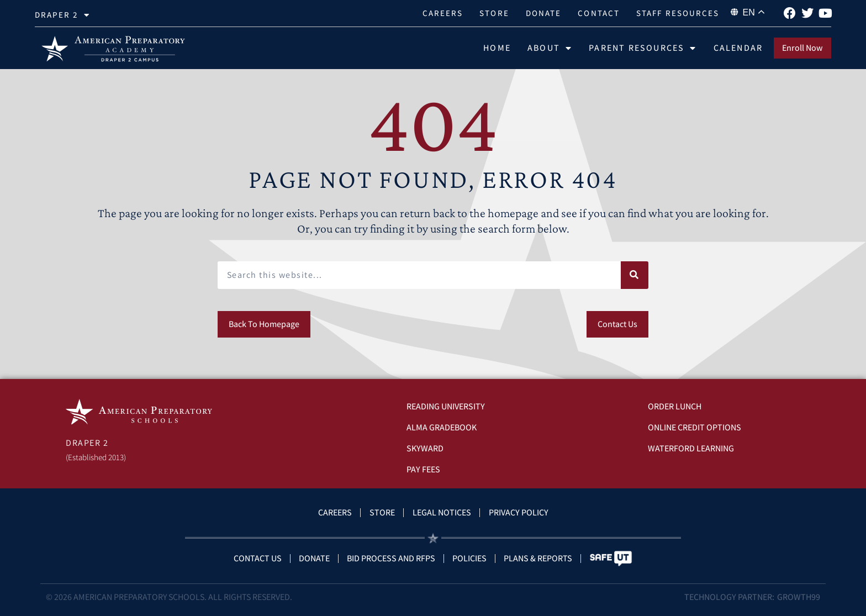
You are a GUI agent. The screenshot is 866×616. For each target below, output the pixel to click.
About (550, 48)
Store (494, 13)
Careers (443, 13)
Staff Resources (678, 13)
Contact (599, 13)
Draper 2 (62, 15)
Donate (544, 13)
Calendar (738, 48)
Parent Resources (643, 48)
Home (497, 48)
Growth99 (799, 597)
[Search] (635, 275)
